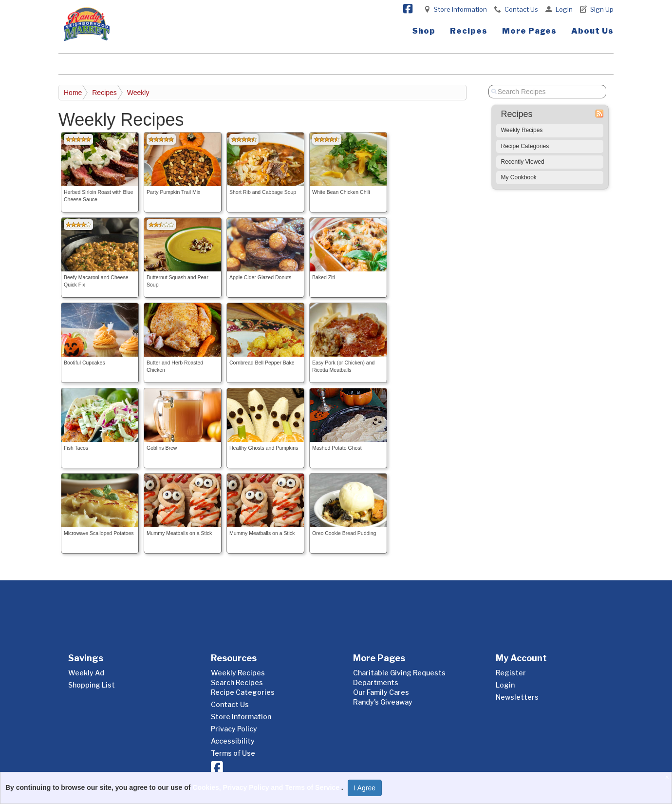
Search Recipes (237, 682)
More (529, 31)
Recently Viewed (523, 162)
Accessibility (233, 741)
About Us (592, 31)
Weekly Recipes (522, 130)
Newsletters (517, 697)
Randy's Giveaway (383, 702)
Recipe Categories (525, 146)
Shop (424, 31)
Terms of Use (233, 753)
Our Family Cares (381, 692)
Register (511, 673)
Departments (376, 682)
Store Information (460, 9)
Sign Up (602, 9)
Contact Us (521, 9)
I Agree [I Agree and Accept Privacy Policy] (365, 788)
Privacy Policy (234, 729)
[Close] (668, 777)
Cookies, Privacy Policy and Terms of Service (267, 787)
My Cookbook (519, 177)
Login (564, 9)
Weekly (138, 93)
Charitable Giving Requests (399, 673)
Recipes (469, 31)
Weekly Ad (86, 673)
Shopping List (92, 685)
